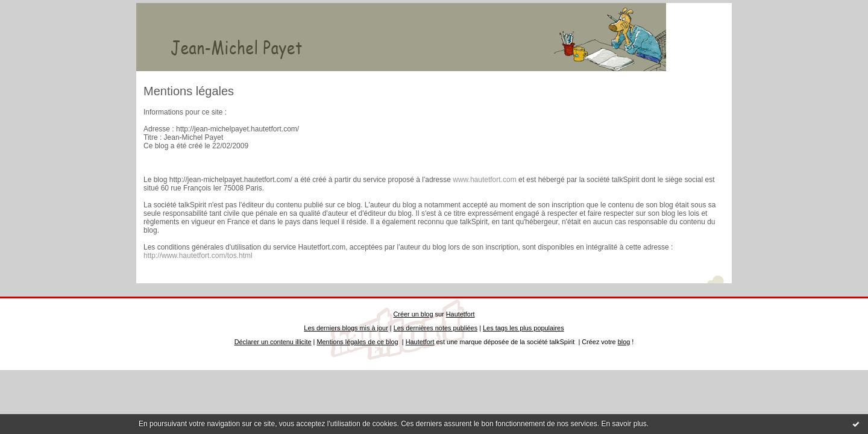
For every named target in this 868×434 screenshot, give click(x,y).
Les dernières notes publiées (436, 328)
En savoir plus (624, 424)
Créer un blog (413, 314)
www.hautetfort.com (484, 180)
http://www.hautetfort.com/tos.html (198, 256)
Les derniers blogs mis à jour (346, 328)
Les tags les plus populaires (524, 328)
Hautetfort (461, 314)
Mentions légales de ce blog (357, 342)
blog (624, 342)
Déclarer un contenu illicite (273, 342)
